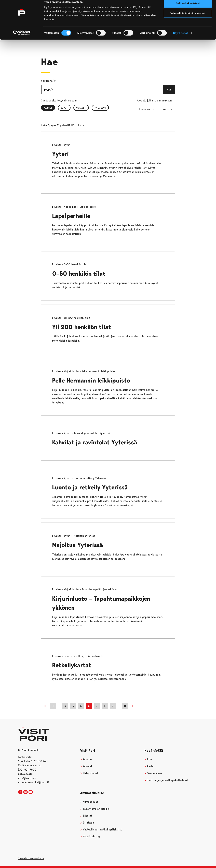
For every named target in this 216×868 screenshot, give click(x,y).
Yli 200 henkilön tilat (82, 327)
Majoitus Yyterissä (78, 545)
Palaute (86, 759)
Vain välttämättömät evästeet (188, 18)
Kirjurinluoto (72, 371)
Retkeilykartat (72, 665)
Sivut (64, 108)
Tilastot (86, 816)
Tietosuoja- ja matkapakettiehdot (166, 780)
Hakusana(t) (48, 81)
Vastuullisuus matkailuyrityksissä (101, 830)
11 (125, 706)
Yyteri (60, 154)
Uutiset (81, 108)
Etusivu (57, 145)
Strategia (87, 823)
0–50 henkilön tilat (79, 274)
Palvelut (100, 108)
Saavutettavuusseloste (31, 858)
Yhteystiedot (89, 773)
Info (148, 759)
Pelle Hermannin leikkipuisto (91, 381)
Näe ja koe (71, 207)
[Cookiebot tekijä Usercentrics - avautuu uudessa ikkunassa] (22, 38)
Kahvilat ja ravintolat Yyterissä (95, 442)
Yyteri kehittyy (90, 836)
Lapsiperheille (71, 216)
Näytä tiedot (180, 38)
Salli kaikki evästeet (188, 8)
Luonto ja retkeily (75, 656)
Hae (169, 90)
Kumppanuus (89, 802)
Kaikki (49, 108)
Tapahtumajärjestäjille (95, 809)
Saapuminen (153, 773)
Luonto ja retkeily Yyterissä (90, 487)
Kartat (150, 766)
